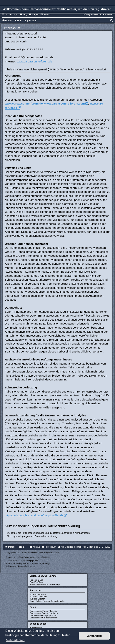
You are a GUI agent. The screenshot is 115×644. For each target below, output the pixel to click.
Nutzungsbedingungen (18, 536)
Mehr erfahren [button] (15, 640)
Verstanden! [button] (94, 636)
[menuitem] (23, 14)
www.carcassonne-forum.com (64, 104)
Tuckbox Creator (37, 599)
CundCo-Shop (36, 582)
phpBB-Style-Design (42, 563)
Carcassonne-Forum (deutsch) (44, 611)
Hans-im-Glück (37, 580)
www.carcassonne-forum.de (35, 61)
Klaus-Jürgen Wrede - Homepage (45, 584)
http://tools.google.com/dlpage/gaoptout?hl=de (34, 515)
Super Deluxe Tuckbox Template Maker (48, 601)
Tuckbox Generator (39, 597)
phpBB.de (34, 561)
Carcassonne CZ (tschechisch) (44, 618)
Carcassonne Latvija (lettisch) (43, 615)
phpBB (19, 557)
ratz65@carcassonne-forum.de (34, 57)
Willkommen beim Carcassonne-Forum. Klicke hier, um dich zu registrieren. (57, 9)
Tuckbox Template (38, 594)
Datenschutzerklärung (46, 536)
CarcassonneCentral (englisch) (44, 613)
